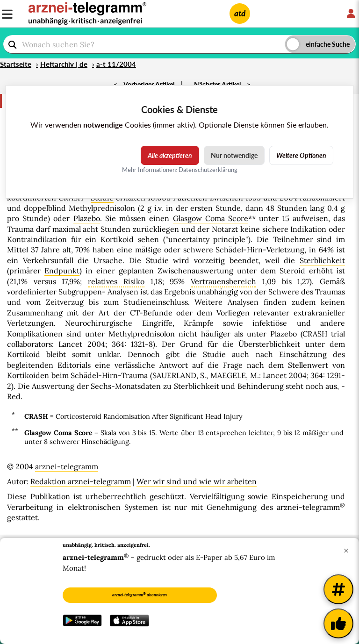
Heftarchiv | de (64, 64)
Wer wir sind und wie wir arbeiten (197, 481)
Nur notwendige (234, 155)
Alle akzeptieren (170, 155)
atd (240, 13)
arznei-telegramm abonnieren (140, 594)
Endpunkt (62, 271)
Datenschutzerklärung (208, 170)
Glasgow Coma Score (211, 218)
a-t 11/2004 (116, 64)
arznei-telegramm (67, 466)
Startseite (16, 64)
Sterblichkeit (322, 260)
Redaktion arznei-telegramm (81, 481)
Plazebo (87, 218)
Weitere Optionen (301, 155)
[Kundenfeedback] (338, 623)
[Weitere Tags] (338, 589)
